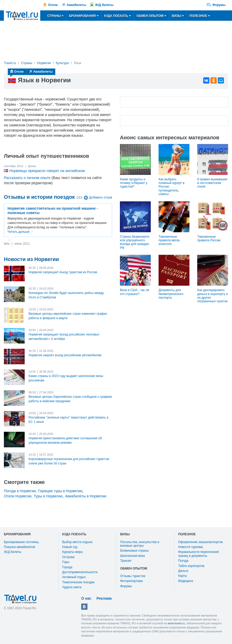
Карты (183, 576)
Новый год (70, 547)
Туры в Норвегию (48, 496)
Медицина (186, 581)
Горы (66, 562)
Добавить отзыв (101, 198)
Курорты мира (72, 552)
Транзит (126, 561)
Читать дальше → (21, 232)
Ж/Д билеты (104, 5)
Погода (183, 561)
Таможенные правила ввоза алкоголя (169, 240)
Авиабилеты (76, 5)
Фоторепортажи (131, 581)
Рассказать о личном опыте (27, 178)
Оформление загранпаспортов (201, 542)
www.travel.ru (176, 623)
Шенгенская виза (132, 556)
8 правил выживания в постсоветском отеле (212, 183)
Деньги (183, 571)
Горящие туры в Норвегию (60, 491)
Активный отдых (74, 577)
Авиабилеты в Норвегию (86, 496)
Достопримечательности (80, 572)
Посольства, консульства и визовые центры (140, 544)
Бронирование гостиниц (21, 542)
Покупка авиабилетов (19, 547)
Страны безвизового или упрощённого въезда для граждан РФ (135, 242)
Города (67, 567)
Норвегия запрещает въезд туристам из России (63, 272)
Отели (53, 5)
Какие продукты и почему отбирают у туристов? (134, 183)
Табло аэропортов (191, 566)
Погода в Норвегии (20, 491)
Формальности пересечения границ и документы (199, 554)
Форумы (219, 5)
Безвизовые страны (134, 551)
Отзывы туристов (133, 576)
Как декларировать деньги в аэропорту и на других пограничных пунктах (213, 296)
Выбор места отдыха (77, 542)
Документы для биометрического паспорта (171, 294)
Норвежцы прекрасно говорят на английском (47, 171)
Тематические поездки (79, 582)
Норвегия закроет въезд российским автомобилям (65, 355)
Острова (68, 557)
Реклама (104, 598)
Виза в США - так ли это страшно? (135, 292)
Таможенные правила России (209, 238)
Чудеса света (72, 587)
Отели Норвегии (18, 496)
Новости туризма (191, 547)
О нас (86, 598)
